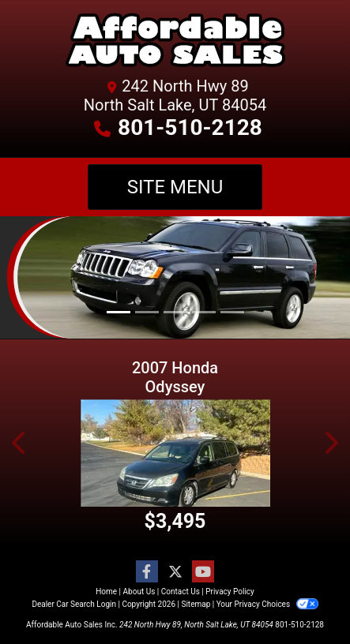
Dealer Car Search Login (74, 604)
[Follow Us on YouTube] (203, 572)
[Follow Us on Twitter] (175, 572)
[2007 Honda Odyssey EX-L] (175, 453)
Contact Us (181, 592)
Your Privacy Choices (267, 604)
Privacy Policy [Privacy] (230, 592)
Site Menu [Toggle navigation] (175, 187)
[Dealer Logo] (175, 43)
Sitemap (196, 604)
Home (106, 592)
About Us (139, 592)
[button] (20, 443)
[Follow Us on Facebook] (147, 572)
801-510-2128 (190, 127)
